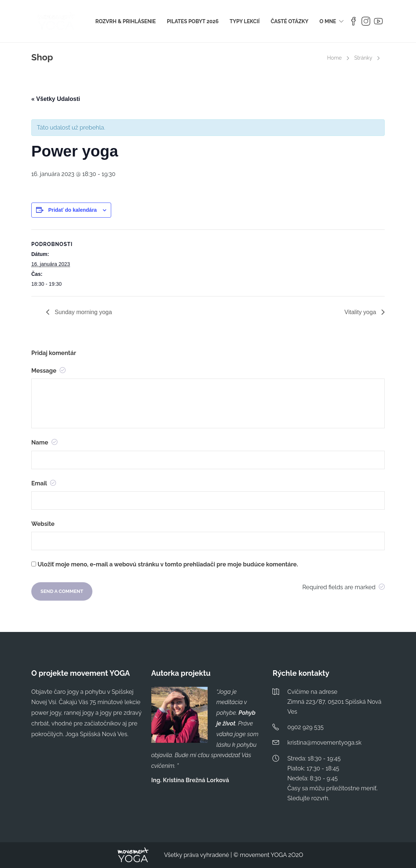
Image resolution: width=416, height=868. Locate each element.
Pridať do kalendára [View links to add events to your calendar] (73, 210)
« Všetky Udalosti (56, 99)
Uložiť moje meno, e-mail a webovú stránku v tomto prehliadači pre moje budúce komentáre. (168, 564)
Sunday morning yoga (82, 312)
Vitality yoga (361, 312)
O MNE (328, 21)
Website (43, 524)
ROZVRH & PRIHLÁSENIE (126, 21)
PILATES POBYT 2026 (193, 21)
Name (44, 442)
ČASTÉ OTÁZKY (290, 21)
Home (335, 58)
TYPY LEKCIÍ (245, 21)
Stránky (363, 58)
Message (48, 371)
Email (44, 483)
